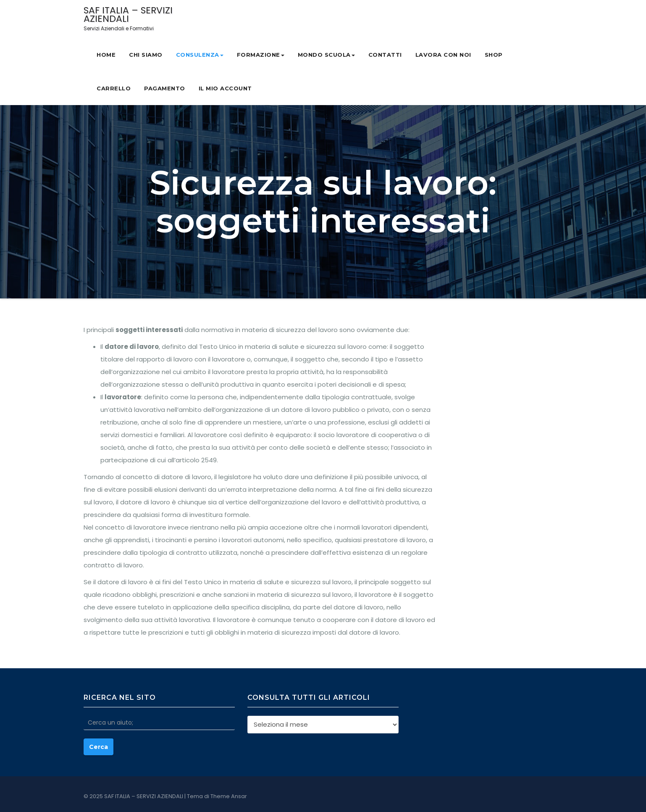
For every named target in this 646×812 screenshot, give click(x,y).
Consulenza (200, 55)
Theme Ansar (229, 796)
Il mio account (225, 88)
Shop (494, 55)
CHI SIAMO (146, 55)
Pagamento (165, 88)
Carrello (114, 88)
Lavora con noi (443, 55)
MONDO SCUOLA (326, 55)
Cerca (98, 747)
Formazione (261, 55)
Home (106, 55)
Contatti (385, 55)
